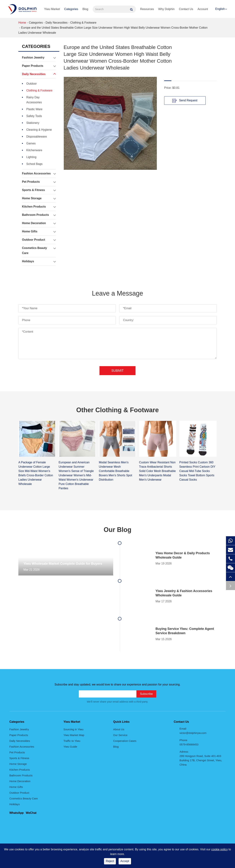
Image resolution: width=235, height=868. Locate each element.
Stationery (33, 123)
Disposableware (37, 137)
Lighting (31, 157)
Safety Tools (34, 116)
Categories (71, 9)
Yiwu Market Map (74, 735)
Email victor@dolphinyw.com (193, 731)
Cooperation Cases (125, 741)
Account (203, 9)
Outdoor (32, 84)
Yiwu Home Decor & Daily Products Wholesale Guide (183, 555)
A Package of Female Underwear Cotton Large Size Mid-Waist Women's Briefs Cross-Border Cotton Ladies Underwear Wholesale (36, 473)
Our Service (120, 735)
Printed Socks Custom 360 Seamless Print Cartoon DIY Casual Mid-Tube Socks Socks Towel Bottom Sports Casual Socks (197, 471)
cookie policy (220, 849)
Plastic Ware (34, 109)
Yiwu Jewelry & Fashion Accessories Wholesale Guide (184, 593)
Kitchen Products (39, 207)
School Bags (34, 164)
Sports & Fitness (39, 190)
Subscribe (146, 694)
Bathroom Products (39, 215)
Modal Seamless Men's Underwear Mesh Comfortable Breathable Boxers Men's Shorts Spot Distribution (115, 471)
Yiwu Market (52, 9)
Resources (147, 9)
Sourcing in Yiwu (73, 729)
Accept (125, 861)
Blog (85, 9)
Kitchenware (34, 150)
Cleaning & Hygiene (39, 130)
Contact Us (186, 9)
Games (31, 143)
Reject (110, 861)
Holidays (39, 261)
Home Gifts (39, 231)
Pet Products (39, 182)
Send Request (185, 101)
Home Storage (39, 198)
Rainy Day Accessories (34, 100)
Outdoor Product (39, 240)
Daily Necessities (57, 23)
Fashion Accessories (39, 174)
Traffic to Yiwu (72, 741)
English (220, 9)
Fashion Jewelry (39, 58)
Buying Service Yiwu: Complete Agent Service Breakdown (185, 631)
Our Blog (117, 530)
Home (22, 23)
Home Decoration (39, 223)
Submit (117, 371)
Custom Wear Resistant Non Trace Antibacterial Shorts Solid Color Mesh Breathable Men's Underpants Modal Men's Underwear (158, 471)
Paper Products (39, 66)
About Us (119, 729)
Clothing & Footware (83, 23)
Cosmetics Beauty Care (39, 250)
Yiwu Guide (70, 747)
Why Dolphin (166, 9)
